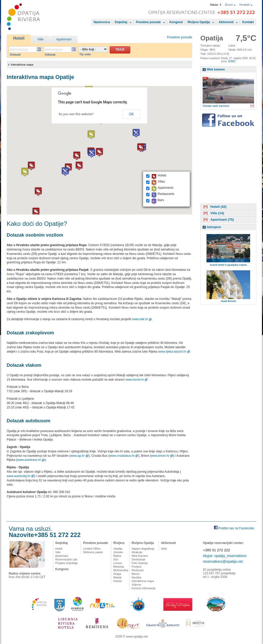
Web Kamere (140, 556)
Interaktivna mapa (143, 581)
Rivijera (119, 543)
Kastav (118, 581)
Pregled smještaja (66, 563)
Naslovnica (102, 22)
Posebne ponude (148, 22)
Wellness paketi (93, 552)
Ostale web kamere (216, 106)
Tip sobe (85, 54)
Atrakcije (137, 552)
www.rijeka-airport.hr (172, 352)
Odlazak (50, 55)
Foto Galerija (140, 563)
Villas (161, 182)
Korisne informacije (144, 588)
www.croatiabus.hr (122, 456)
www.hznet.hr (135, 380)
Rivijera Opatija (199, 22)
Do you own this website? (76, 114)
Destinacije (138, 559)
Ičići (116, 559)
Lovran (118, 563)
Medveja (119, 567)
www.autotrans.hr (29, 460)
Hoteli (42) (214, 207)
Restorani (138, 570)
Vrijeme (136, 585)
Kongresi (176, 22)
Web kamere (216, 69)
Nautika (136, 577)
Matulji (117, 577)
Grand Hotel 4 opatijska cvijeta (228, 265)
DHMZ (232, 61)
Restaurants (166, 194)
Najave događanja (143, 549)
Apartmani (64, 39)
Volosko (118, 552)
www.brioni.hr (160, 456)
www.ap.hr (78, 456)
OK (131, 114)
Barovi (135, 574)
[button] (92, 153)
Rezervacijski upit (66, 559)
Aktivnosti (226, 22)
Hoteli (19, 38)
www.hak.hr (140, 319)
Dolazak (15, 55)
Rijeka (117, 556)
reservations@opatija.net (223, 561)
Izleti (164, 549)
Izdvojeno (214, 227)
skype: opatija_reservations (225, 556)
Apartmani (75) (218, 220)
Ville (40, 39)
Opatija (118, 549)
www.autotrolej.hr (18, 476)
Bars (161, 200)
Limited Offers (92, 549)
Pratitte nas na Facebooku (236, 528)
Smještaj (121, 22)
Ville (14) (213, 213)
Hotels (162, 175)
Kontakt (248, 22)
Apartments (166, 188)
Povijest (137, 567)
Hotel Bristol (228, 301)
